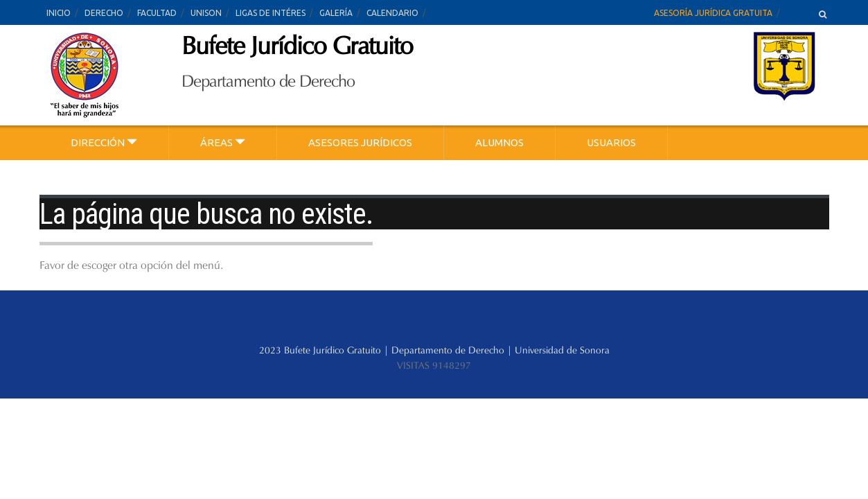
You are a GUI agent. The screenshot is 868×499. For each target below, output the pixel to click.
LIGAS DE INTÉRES (271, 13)
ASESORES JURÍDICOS (360, 142)
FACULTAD (157, 13)
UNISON (206, 13)
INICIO (59, 13)
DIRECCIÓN (104, 142)
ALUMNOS (499, 142)
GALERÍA (336, 13)
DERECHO (104, 13)
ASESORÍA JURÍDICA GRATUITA (713, 13)
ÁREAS (223, 142)
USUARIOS (611, 142)
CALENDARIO (392, 13)
